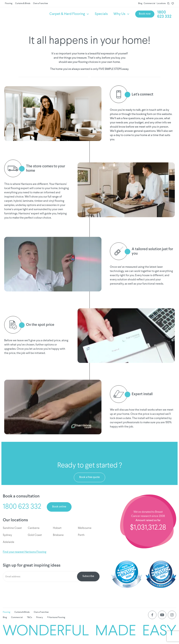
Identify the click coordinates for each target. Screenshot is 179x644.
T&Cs (29, 617)
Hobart (57, 528)
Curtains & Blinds (23, 4)
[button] (69, 14)
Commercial (149, 4)
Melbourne (85, 528)
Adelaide (9, 542)
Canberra (34, 528)
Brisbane (58, 535)
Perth (81, 535)
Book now (145, 14)
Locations (161, 4)
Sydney (7, 535)
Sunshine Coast (12, 528)
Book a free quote (89, 477)
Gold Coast (35, 535)
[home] (25, 14)
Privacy (40, 617)
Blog (140, 4)
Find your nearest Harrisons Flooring (25, 552)
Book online (59, 507)
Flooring (9, 4)
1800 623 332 (164, 14)
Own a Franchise (41, 4)
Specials (101, 14)
